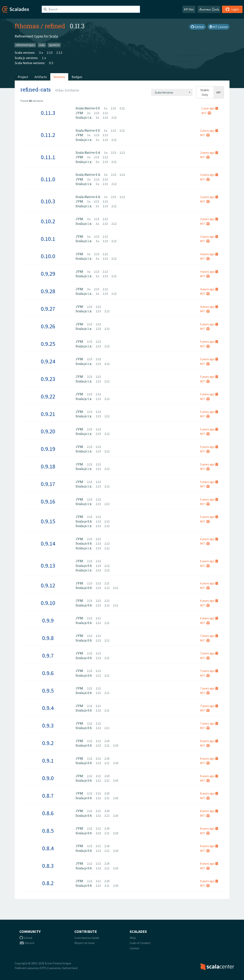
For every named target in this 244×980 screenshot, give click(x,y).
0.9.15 (48, 521)
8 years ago (209, 741)
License (134, 948)
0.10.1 (48, 239)
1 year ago (210, 108)
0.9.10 (48, 603)
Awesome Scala (209, 9)
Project (23, 77)
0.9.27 (48, 309)
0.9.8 (48, 638)
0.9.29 (48, 274)
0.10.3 (48, 201)
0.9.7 (48, 655)
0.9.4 (48, 708)
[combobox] (172, 92)
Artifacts (41, 77)
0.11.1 (48, 157)
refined (55, 26)
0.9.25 (48, 344)
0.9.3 (48, 725)
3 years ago (209, 175)
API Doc (189, 9)
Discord (27, 943)
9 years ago (209, 881)
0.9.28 (48, 291)
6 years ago (209, 539)
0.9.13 (48, 566)
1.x (44, 58)
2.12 (59, 53)
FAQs (133, 938)
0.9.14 (48, 543)
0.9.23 (48, 379)
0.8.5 (48, 831)
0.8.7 (48, 796)
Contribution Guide (87, 938)
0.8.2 (48, 883)
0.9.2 (48, 743)
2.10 (107, 741)
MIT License (219, 27)
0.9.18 (48, 466)
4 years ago (209, 254)
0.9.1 (48, 761)
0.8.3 (48, 866)
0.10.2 (48, 221)
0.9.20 (48, 431)
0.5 (51, 63)
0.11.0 (48, 179)
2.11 (107, 583)
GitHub (197, 27)
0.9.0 (48, 778)
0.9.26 (48, 326)
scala (42, 45)
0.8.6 (48, 813)
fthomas (27, 26)
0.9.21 (48, 414)
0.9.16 (48, 501)
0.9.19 (48, 449)
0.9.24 (48, 361)
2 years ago (209, 130)
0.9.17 (48, 484)
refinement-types (25, 45)
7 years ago (209, 636)
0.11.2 (48, 135)
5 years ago (209, 324)
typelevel (54, 45)
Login (232, 9)
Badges (77, 77)
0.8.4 (48, 848)
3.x (41, 53)
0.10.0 (48, 256)
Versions (59, 77)
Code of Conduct (140, 943)
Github (26, 938)
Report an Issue (85, 943)
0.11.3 (48, 113)
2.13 (50, 53)
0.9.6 (48, 673)
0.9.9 (48, 620)
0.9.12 (48, 585)
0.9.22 (48, 396)
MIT (206, 113)
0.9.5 (48, 691)
